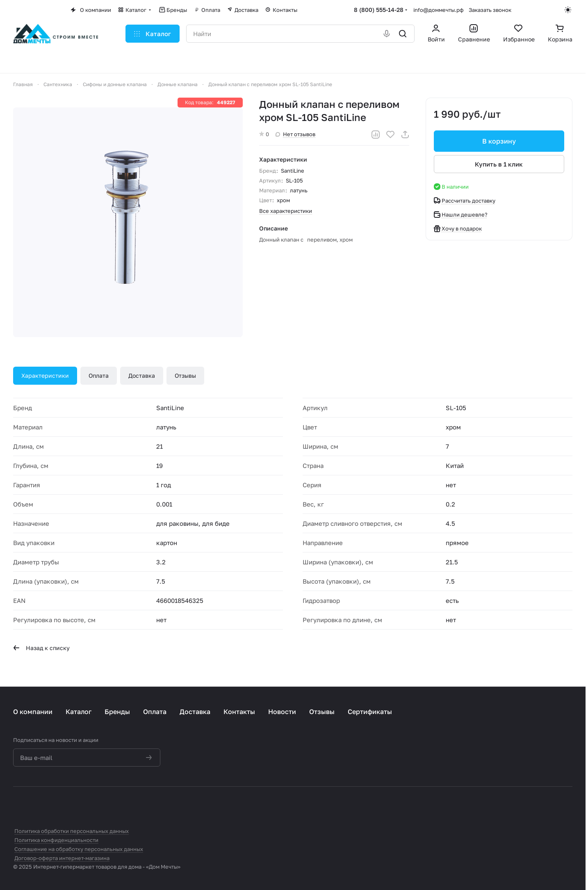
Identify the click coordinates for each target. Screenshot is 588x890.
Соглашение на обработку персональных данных (79, 849)
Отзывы (185, 375)
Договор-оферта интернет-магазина (62, 858)
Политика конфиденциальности (56, 840)
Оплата (99, 375)
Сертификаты (370, 712)
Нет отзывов (295, 134)
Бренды (117, 712)
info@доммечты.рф (439, 10)
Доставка (142, 375)
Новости (282, 712)
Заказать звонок (490, 10)
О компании (33, 712)
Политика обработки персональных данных (72, 831)
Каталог (79, 712)
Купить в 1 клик (499, 164)
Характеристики (45, 375)
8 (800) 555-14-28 (379, 10)
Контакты (239, 712)
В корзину (499, 141)
